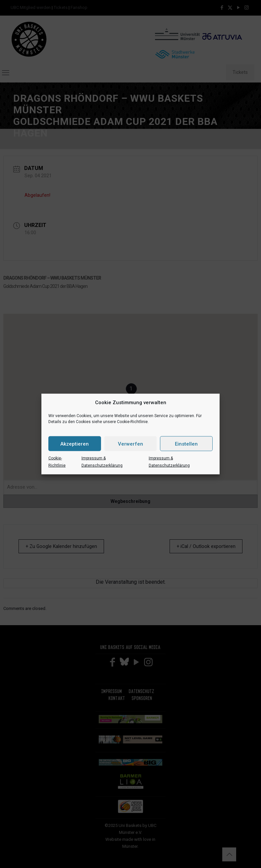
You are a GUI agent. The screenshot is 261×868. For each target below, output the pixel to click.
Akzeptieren (75, 444)
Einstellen (186, 444)
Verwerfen (130, 444)
